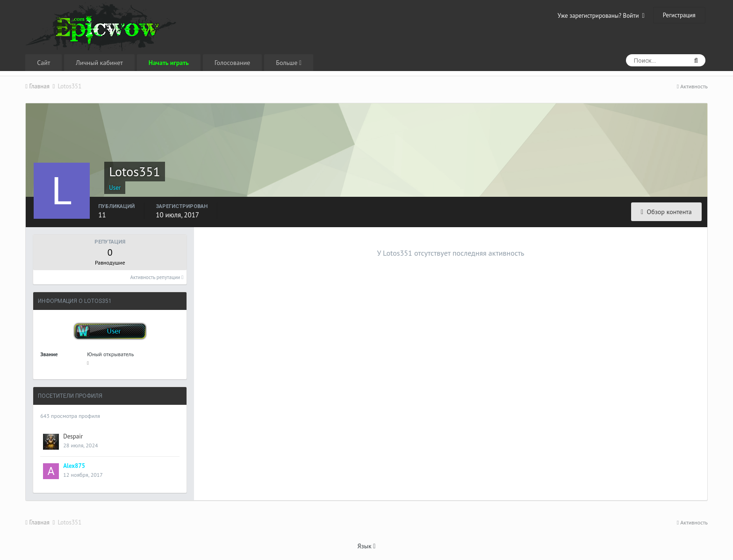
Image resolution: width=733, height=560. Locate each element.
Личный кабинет (99, 63)
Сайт (43, 63)
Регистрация (679, 15)
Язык (367, 546)
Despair (73, 436)
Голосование (232, 63)
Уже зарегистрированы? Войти (601, 16)
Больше (289, 63)
